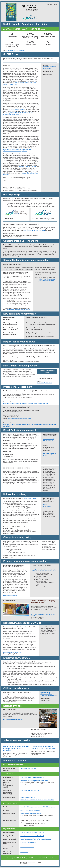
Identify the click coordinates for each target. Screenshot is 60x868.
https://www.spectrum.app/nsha (30, 790)
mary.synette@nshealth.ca (45, 383)
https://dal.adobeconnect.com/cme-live (20, 418)
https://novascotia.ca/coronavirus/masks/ (44, 570)
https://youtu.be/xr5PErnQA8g (28, 167)
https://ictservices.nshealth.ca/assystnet (32, 777)
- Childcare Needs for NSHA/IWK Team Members (49, 694)
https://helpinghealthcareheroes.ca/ (31, 814)
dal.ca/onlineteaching (31, 498)
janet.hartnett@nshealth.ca (47, 281)
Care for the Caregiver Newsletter (30, 810)
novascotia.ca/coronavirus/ (28, 842)
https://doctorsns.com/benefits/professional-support (36, 839)
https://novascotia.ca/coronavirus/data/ (16, 50)
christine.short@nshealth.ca (47, 279)
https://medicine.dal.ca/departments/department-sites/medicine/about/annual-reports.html (18, 150)
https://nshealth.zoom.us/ (28, 797)
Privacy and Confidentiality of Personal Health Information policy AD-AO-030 (18, 114)
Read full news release (10, 595)
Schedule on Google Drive (28, 769)
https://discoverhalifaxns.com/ (13, 719)
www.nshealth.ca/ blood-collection (49, 440)
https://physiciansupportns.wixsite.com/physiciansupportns (38, 807)
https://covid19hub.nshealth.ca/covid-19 (32, 832)
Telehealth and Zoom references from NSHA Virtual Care (37, 800)
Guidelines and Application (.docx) (47, 371)
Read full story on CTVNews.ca (13, 652)
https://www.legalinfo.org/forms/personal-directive (35, 781)
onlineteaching (48, 506)
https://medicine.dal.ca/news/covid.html (32, 836)
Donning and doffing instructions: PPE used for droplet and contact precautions (16, 748)
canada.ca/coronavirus (27, 847)
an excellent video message (17, 110)
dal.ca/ (45, 505)
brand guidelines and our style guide (34, 230)
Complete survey (46, 692)
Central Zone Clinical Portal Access (50, 68)
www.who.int (24, 852)
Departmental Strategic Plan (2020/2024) (18, 310)
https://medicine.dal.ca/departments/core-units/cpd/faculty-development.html (26, 404)
